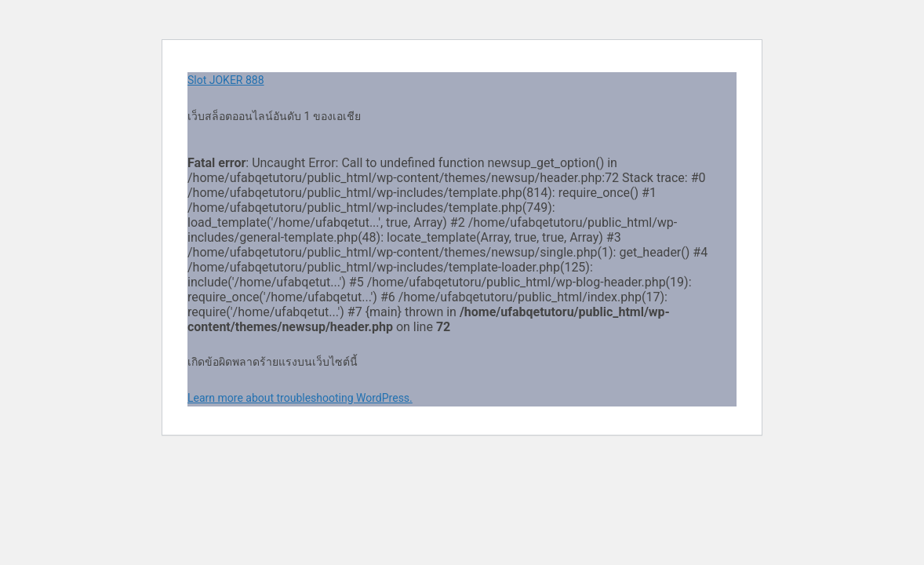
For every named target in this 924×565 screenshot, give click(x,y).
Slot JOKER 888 (226, 80)
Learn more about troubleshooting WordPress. (300, 398)
